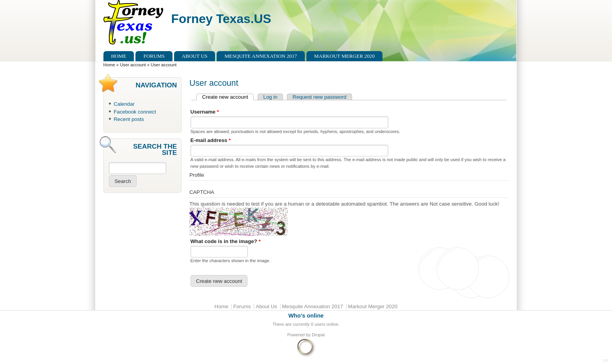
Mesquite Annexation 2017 (261, 56)
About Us (195, 56)
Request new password (320, 97)
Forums (154, 56)
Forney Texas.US (221, 19)
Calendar (124, 104)
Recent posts (129, 119)
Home (119, 56)
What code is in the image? (226, 241)
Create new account (228, 97)
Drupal (318, 335)
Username (205, 112)
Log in (270, 97)
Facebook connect (135, 112)
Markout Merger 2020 (344, 56)
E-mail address (211, 140)
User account (133, 65)
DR (606, 360)
